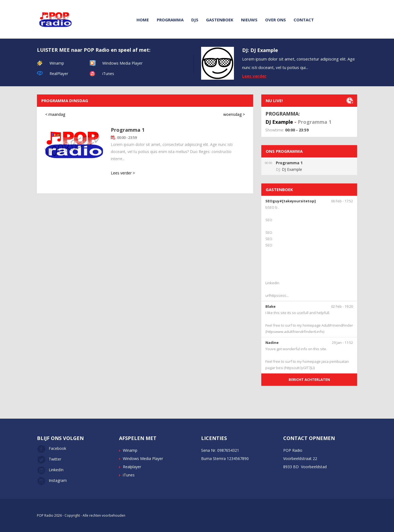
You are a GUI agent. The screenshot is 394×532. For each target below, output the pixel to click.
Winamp (57, 63)
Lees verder (254, 76)
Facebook (52, 448)
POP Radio (45, 515)
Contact (304, 20)
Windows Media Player (122, 63)
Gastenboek (220, 20)
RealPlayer (59, 74)
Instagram (52, 480)
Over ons (276, 20)
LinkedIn (50, 470)
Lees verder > (123, 173)
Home (143, 20)
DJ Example (279, 122)
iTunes (108, 74)
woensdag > (234, 114)
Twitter (49, 459)
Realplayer (132, 467)
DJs (195, 20)
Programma (170, 20)
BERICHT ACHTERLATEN (309, 379)
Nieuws (249, 20)
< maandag (55, 114)
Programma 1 (128, 130)
